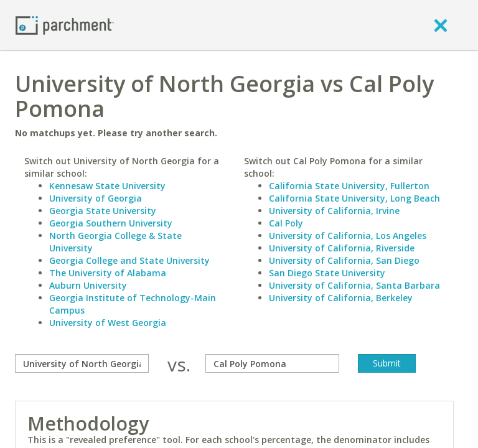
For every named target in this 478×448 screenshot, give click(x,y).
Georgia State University (103, 211)
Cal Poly (286, 223)
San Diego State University (327, 273)
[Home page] (65, 25)
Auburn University (88, 285)
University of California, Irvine (334, 211)
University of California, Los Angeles (348, 236)
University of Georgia (96, 198)
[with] (272, 363)
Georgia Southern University (111, 223)
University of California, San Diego (344, 260)
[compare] (82, 363)
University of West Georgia (108, 323)
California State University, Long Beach (354, 198)
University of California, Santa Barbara (354, 285)
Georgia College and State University (129, 260)
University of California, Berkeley (341, 298)
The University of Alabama (108, 273)
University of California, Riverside (342, 248)
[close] (441, 25)
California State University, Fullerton (349, 186)
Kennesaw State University (107, 186)
